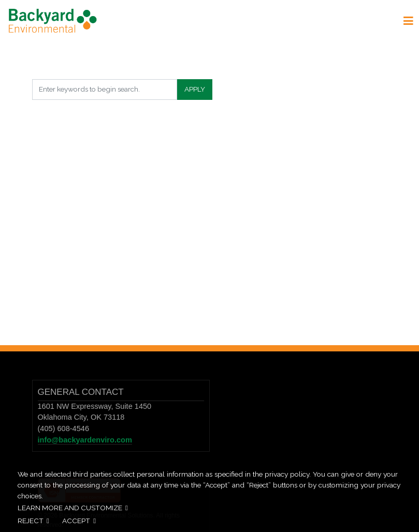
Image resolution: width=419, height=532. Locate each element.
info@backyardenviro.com (85, 440)
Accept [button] (76, 521)
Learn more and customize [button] (70, 508)
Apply (195, 89)
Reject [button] (31, 521)
